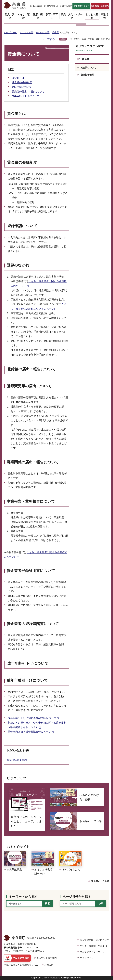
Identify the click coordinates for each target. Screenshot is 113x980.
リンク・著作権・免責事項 (93, 946)
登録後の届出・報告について (28, 92)
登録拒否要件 (87, 75)
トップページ (10, 32)
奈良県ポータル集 (100, 881)
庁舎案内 (49, 965)
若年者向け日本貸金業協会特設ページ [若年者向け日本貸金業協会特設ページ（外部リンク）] (29, 732)
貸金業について (88, 68)
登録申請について (22, 87)
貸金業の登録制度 (22, 82)
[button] (36, 6)
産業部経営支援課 (18, 760)
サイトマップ (87, 958)
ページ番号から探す (77, 897)
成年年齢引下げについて (26, 96)
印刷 (64, 39)
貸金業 (56, 32)
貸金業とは (18, 78)
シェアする (48, 39)
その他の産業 (43, 32)
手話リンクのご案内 (46, 958)
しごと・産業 (27, 32)
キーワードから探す (23, 897)
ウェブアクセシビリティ (92, 952)
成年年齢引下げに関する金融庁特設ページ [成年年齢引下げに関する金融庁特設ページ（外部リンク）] (32, 718)
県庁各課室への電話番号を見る (22, 965)
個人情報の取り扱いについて (94, 940)
